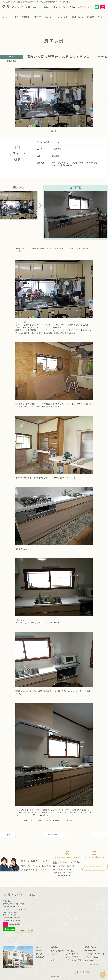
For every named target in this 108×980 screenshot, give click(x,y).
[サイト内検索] (90, 972)
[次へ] (100, 835)
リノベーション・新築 (74, 960)
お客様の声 (40, 957)
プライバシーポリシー (92, 964)
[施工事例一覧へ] (54, 835)
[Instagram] (103, 7)
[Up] (103, 975)
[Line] (97, 7)
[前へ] (8, 835)
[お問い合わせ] (85, 7)
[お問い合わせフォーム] (94, 867)
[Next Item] (104, 98)
